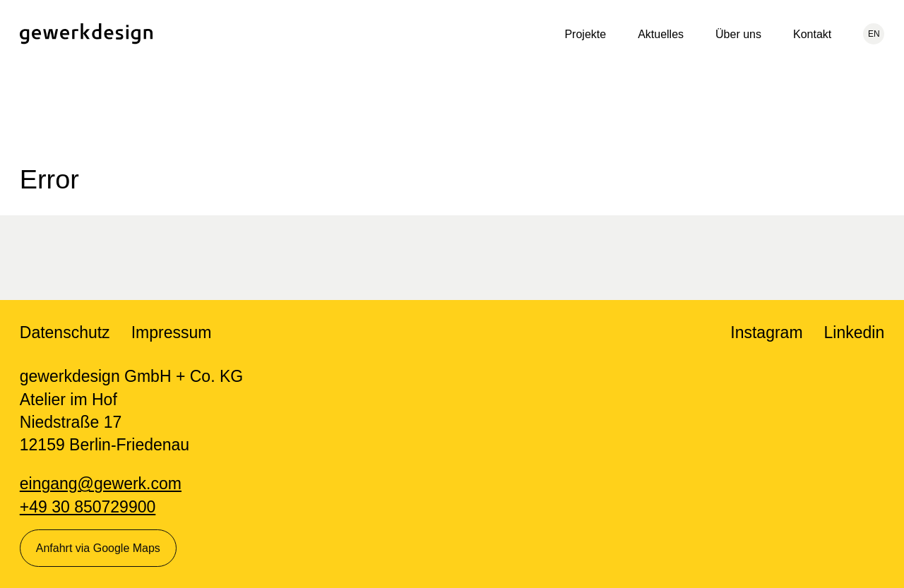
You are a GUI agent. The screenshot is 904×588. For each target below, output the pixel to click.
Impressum (172, 332)
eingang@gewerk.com (101, 484)
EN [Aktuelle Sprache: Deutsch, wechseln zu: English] (874, 34)
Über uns (738, 34)
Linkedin (855, 332)
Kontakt (812, 34)
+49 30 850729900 (88, 507)
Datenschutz (65, 332)
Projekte (585, 34)
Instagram (766, 332)
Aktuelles (661, 34)
